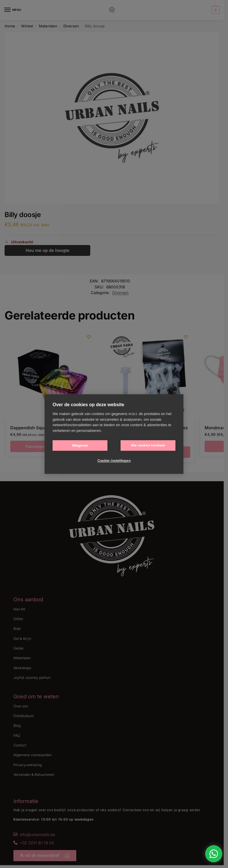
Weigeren (80, 445)
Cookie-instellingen (114, 461)
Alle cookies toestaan (148, 445)
